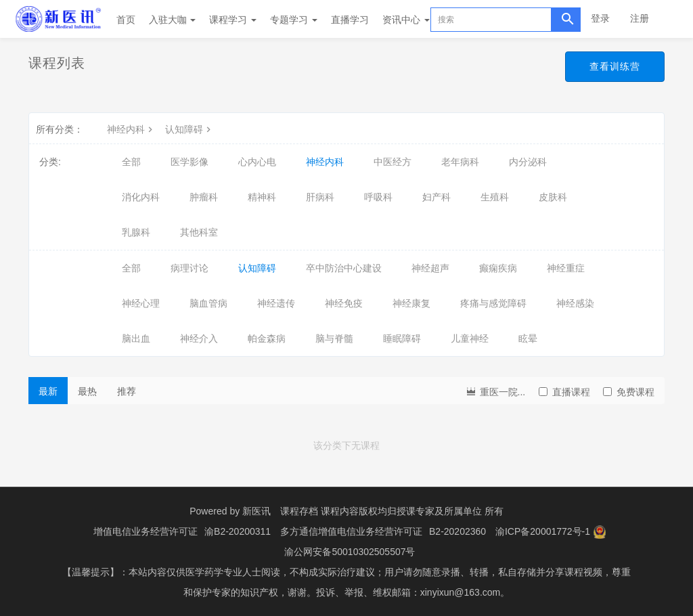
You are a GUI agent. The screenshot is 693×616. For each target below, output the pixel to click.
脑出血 (136, 338)
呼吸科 (378, 197)
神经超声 (430, 268)
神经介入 (199, 338)
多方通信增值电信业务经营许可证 (351, 531)
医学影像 (189, 162)
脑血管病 (208, 303)
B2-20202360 (457, 531)
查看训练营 (615, 66)
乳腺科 (136, 232)
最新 (48, 391)
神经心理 (141, 303)
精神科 (262, 197)
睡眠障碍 (402, 338)
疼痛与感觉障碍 (493, 303)
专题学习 (294, 20)
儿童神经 (470, 338)
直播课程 (564, 392)
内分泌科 (528, 162)
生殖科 (495, 197)
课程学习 (233, 20)
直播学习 (350, 20)
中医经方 (393, 162)
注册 (640, 18)
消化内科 (141, 197)
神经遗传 (276, 303)
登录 (600, 18)
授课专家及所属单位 (439, 511)
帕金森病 (267, 338)
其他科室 (199, 232)
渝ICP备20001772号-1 (543, 531)
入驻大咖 (173, 20)
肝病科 (320, 197)
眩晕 (528, 338)
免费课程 (629, 392)
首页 (126, 20)
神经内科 (131, 129)
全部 (131, 162)
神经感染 (575, 303)
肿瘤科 (204, 197)
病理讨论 (189, 268)
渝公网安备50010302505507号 (350, 552)
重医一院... (495, 391)
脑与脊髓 (334, 338)
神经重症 (566, 268)
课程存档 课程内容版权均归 (338, 511)
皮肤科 (553, 197)
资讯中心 (406, 20)
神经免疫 (344, 303)
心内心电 (257, 162)
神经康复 (411, 303)
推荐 (127, 391)
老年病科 (460, 162)
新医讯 (256, 511)
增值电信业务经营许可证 (146, 531)
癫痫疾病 (498, 268)
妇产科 (437, 197)
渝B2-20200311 (238, 531)
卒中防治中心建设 (344, 268)
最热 (87, 391)
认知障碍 (189, 129)
